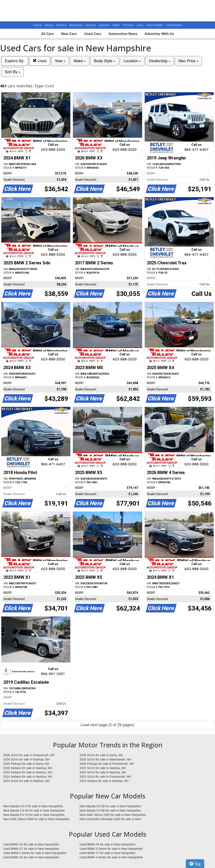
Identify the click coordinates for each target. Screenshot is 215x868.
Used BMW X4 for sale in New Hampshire (31, 857)
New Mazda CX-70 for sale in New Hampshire (34, 815)
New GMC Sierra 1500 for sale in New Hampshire (113, 815)
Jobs (140, 25)
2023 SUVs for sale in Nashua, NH (26, 781)
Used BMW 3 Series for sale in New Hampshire (111, 849)
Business (77, 25)
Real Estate (155, 25)
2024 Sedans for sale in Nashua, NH (28, 777)
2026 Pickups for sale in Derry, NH (26, 764)
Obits (117, 25)
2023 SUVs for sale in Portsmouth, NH (105, 777)
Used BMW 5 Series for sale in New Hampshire (35, 853)
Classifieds (174, 25)
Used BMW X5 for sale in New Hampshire (107, 844)
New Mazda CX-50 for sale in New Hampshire (110, 806)
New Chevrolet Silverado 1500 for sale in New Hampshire (110, 819)
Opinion (104, 25)
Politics (61, 25)
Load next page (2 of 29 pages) (107, 725)
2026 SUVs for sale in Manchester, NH (105, 759)
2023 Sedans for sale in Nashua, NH (104, 781)
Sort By (12, 72)
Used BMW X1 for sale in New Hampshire (31, 849)
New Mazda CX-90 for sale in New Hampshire (110, 810)
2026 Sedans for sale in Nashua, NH (28, 768)
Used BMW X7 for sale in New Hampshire (107, 853)
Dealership (160, 61)
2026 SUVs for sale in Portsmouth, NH (29, 755)
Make (80, 61)
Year (60, 61)
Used (40, 61)
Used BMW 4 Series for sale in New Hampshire (111, 857)
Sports (91, 25)
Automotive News (123, 34)
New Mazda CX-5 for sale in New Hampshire (33, 806)
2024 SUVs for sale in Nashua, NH (103, 772)
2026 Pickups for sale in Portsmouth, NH (107, 764)
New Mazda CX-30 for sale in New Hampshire (34, 810)
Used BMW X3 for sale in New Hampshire (31, 844)
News (49, 25)
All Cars (47, 34)
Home (38, 25)
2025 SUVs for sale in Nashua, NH (103, 768)
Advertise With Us (159, 34)
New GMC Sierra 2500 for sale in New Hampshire (36, 819)
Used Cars (93, 34)
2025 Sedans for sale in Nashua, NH (28, 772)
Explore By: (15, 61)
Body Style (105, 61)
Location (132, 61)
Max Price (188, 61)
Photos (129, 25)
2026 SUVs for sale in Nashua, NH (26, 759)
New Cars (69, 34)
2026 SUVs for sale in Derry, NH (101, 755)
